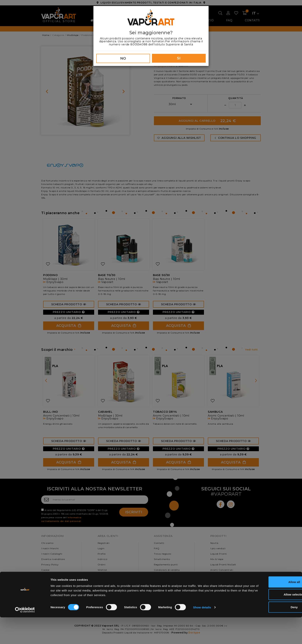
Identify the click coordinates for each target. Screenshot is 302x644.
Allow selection (270, 621)
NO (123, 58)
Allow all (270, 609)
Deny (270, 634)
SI (179, 58)
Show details (202, 634)
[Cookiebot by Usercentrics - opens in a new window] (25, 637)
